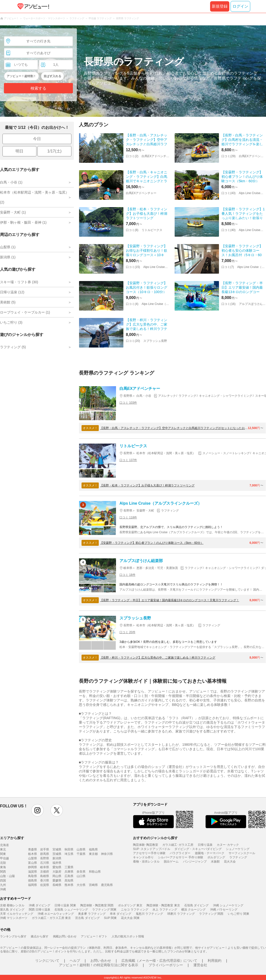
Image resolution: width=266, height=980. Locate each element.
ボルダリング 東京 (130, 905)
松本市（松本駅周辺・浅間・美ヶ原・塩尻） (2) (34, 197)
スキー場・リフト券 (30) (19, 282)
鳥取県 (33, 876)
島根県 (45, 876)
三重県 (69, 867)
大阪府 (57, 872)
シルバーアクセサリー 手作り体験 (180, 857)
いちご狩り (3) (11, 322)
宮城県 (57, 849)
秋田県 (69, 849)
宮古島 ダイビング (87, 918)
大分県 (81, 885)
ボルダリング (216, 857)
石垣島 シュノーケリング (71, 910)
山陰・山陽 (7, 876)
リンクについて (47, 961)
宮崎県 (93, 885)
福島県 (93, 849)
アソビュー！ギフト (94, 936)
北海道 (4, 845)
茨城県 (57, 854)
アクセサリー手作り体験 (149, 853)
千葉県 (81, 854)
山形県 (81, 849)
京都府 (45, 872)
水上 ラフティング (165, 910)
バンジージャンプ (195, 862)
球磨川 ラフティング (181, 914)
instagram (37, 810)
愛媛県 (57, 880)
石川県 (45, 863)
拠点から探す (40, 936)
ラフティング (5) (13, 347)
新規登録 (220, 6)
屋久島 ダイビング (12, 910)
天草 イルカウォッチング (17, 914)
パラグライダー (180, 853)
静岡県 (33, 867)
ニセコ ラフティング (135, 910)
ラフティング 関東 (104, 910)
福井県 (57, 863)
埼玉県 (69, 854)
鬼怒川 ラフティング (149, 914)
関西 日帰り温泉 (40, 910)
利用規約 (215, 961)
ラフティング (238, 857)
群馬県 (45, 854)
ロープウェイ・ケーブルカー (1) (25, 312)
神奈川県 (107, 854)
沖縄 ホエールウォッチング (56, 914)
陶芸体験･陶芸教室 (146, 845)
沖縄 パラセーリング (224, 910)
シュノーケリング (238, 849)
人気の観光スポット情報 (128, 936)
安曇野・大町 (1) (13, 212)
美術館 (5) (8, 302)
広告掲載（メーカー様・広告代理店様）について (159, 961)
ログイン (240, 6)
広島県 (69, 876)
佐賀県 (45, 885)
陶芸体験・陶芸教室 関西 (97, 905)
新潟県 (57, 858)
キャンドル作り (143, 857)
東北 (3, 849)
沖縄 (3, 889)
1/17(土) (54, 151)
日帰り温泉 (205, 845)
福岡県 (33, 885)
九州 (3, 885)
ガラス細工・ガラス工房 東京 (51, 918)
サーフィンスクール (242, 853)
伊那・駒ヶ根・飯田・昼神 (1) (23, 222)
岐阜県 (45, 867)
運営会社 (200, 965)
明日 (19, 151)
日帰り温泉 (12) (12, 292)
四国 (3, 880)
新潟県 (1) (8, 257)
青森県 (33, 849)
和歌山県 (95, 872)
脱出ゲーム (171, 862)
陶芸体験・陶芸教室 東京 (163, 905)
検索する (38, 88)
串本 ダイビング (121, 914)
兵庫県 (69, 872)
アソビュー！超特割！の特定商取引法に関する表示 (99, 965)
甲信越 (4, 858)
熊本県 (69, 885)
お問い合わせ (101, 961)
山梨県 (33, 858)
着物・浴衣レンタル (146, 862)
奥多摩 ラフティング (92, 914)
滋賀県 (33, 872)
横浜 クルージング (193, 910)
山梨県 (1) (8, 247)
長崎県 (57, 885)
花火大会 (230, 862)
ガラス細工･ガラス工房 (178, 845)
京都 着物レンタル (12, 905)
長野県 (45, 858)
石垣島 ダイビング (196, 905)
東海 (3, 867)
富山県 (33, 863)
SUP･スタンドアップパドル (152, 849)
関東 (3, 854)
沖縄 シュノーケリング (228, 905)
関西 (3, 872)
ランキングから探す (13, 936)
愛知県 (57, 867)
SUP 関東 (110, 918)
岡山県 (57, 876)
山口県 (81, 876)
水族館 (215, 862)
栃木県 (33, 854)
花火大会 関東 (130, 918)
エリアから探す (12, 838)
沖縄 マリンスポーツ (14, 918)
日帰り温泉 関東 (65, 905)
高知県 (69, 880)
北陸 (3, 863)
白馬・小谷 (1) (11, 182)
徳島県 (33, 880)
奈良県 (81, 872)
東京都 (93, 854)
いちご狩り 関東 (239, 914)
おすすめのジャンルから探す (155, 838)
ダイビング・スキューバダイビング (198, 849)
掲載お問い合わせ (65, 936)
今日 (37, 139)
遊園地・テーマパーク (210, 853)
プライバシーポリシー (166, 965)
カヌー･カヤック (228, 845)
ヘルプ (75, 961)
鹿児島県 (107, 885)
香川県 (45, 880)
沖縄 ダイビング (40, 905)
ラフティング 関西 (211, 914)
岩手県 (45, 849)
